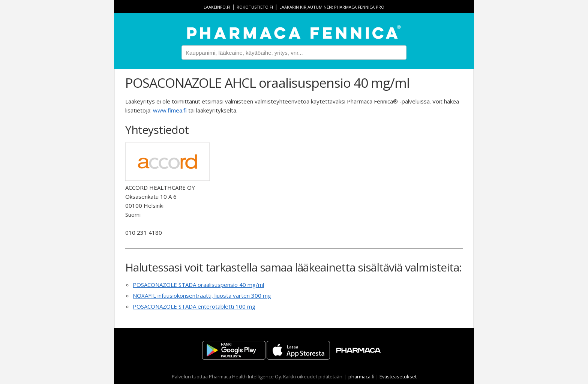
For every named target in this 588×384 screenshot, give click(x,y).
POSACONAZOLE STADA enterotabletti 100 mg (194, 306)
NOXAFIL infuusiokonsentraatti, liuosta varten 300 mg (202, 295)
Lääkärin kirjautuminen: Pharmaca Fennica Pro (332, 7)
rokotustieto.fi (255, 7)
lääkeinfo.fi (217, 7)
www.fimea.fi (170, 110)
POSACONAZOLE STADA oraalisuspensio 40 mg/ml (198, 285)
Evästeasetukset (398, 376)
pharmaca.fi (361, 376)
